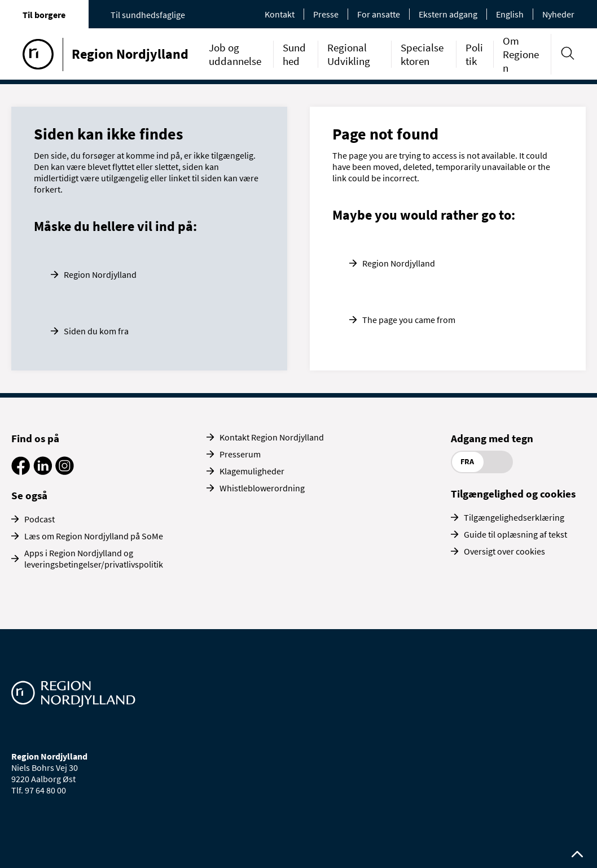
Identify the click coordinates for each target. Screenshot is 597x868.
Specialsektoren (422, 54)
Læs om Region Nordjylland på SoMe (94, 536)
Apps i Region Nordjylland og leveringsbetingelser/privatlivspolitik (94, 559)
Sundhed (294, 54)
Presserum (240, 454)
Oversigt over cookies (504, 551)
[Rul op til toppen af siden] (577, 854)
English (510, 14)
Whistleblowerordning (262, 488)
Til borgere (44, 15)
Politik (474, 54)
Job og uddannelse (235, 54)
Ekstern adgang (448, 14)
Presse (326, 14)
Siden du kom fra (96, 331)
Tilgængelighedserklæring (514, 517)
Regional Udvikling (349, 54)
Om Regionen (521, 54)
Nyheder (558, 14)
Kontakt (280, 14)
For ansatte (379, 14)
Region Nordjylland (100, 274)
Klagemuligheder (252, 471)
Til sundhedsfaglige (148, 15)
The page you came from (409, 320)
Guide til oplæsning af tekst (515, 534)
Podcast (39, 519)
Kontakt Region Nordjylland (272, 437)
